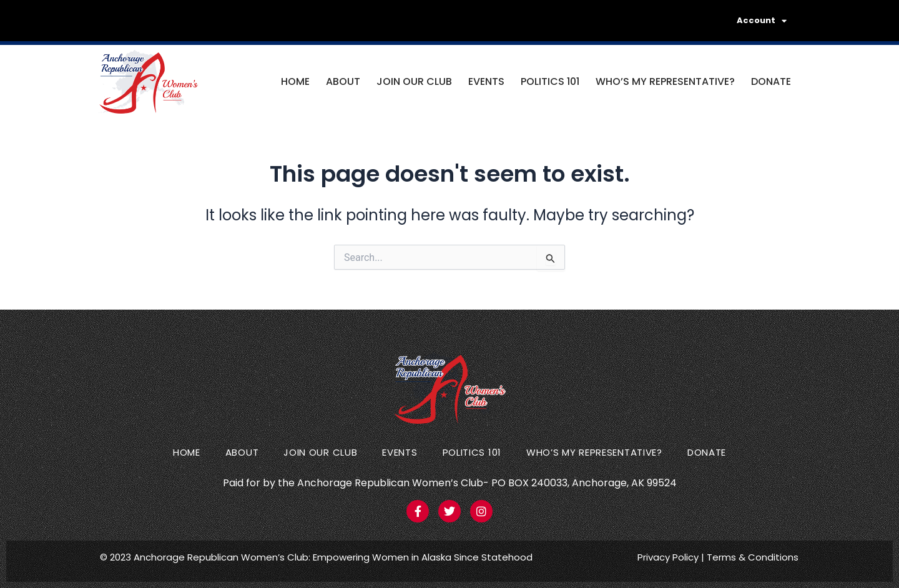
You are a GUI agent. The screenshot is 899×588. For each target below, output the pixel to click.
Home (295, 81)
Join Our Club (414, 81)
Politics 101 (550, 81)
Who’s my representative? (665, 81)
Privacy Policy (668, 557)
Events (486, 81)
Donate (771, 81)
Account (762, 21)
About (343, 81)
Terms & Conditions (753, 557)
